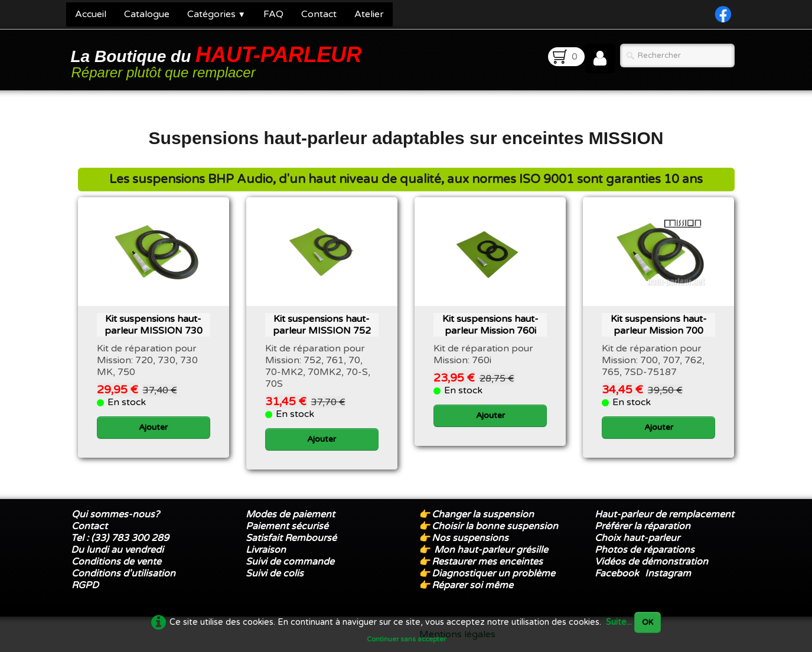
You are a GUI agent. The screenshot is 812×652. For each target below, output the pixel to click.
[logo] (219, 61)
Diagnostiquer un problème (493, 573)
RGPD (85, 585)
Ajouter (153, 427)
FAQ (273, 14)
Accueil (91, 14)
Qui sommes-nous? (115, 514)
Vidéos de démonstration (651, 562)
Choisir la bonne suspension (495, 526)
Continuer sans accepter (406, 639)
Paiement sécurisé (287, 526)
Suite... (619, 622)
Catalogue (147, 14)
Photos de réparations (645, 550)
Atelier (369, 14)
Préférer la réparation (643, 526)
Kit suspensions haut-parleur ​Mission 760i (490, 325)
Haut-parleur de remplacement (664, 514)
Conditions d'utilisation (123, 573)
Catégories (216, 14)
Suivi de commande (290, 562)
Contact (319, 14)
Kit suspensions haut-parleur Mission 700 (659, 325)
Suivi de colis (275, 573)
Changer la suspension (483, 514)
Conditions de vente (116, 562)
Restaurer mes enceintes (487, 562)
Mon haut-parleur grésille (491, 550)
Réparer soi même (472, 585)
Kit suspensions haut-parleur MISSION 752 (322, 325)
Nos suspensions (470, 538)
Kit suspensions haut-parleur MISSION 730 (154, 325)
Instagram (668, 573)
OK (648, 622)
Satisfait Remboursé (291, 538)
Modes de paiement (290, 514)
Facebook (617, 573)
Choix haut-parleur (638, 538)
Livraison (266, 550)
